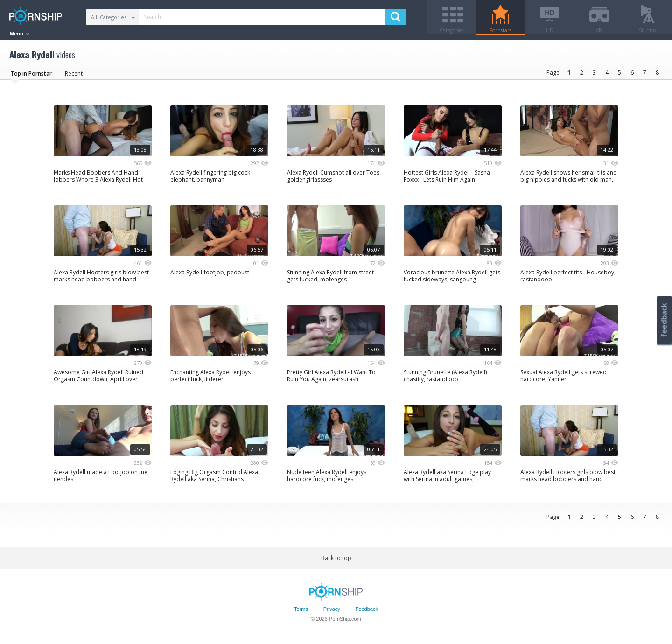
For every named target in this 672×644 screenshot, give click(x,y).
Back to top (336, 561)
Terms (301, 613)
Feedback (367, 613)
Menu (20, 34)
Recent (74, 77)
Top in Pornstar (31, 77)
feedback (664, 320)
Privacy (332, 613)
